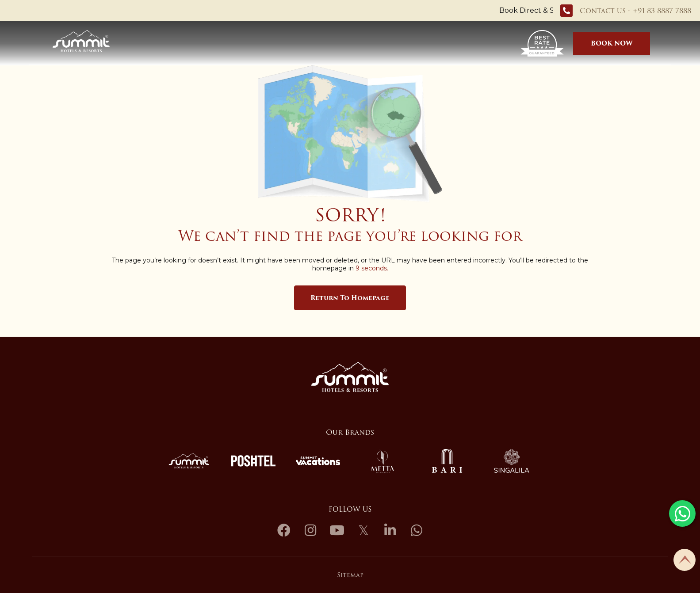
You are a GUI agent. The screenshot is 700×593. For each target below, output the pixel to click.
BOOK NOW (612, 43)
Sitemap (350, 575)
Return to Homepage (350, 298)
